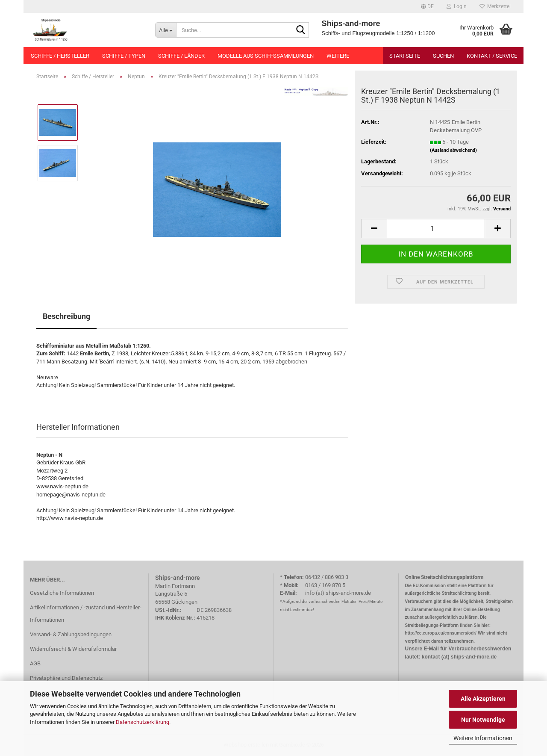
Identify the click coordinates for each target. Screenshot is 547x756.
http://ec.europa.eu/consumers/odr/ (441, 633)
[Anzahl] (436, 229)
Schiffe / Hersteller (60, 56)
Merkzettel (495, 6)
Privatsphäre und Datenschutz (66, 678)
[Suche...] (166, 30)
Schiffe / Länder (181, 56)
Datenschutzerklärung (143, 722)
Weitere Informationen (483, 738)
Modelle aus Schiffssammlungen (266, 56)
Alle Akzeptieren (483, 699)
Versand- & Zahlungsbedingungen (71, 634)
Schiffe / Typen (124, 56)
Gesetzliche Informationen (62, 593)
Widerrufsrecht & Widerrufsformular (73, 649)
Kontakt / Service (492, 56)
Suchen (443, 56)
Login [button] (457, 6)
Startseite (405, 56)
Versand (502, 209)
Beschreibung (66, 316)
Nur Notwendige (483, 720)
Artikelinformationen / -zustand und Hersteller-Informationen (86, 614)
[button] (427, 6)
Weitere (338, 56)
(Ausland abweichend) (453, 150)
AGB (35, 663)
